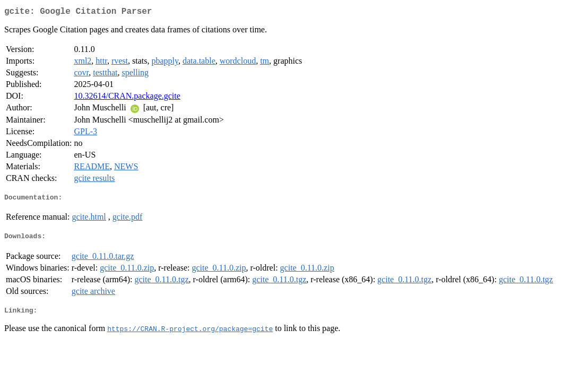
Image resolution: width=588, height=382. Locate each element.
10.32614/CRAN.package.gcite (127, 98)
